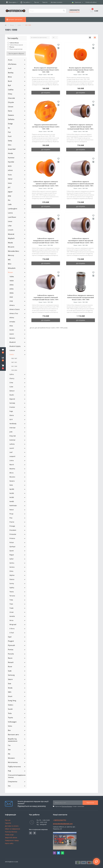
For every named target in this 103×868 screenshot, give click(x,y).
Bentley (11, 73)
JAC (9, 187)
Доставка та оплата (56, 2)
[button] (3, 367)
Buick (10, 81)
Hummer (11, 158)
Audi (10, 68)
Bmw (10, 77)
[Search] (64, 11)
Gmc (10, 145)
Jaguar (10, 192)
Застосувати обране (16, 53)
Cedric (19, 25)
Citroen (11, 107)
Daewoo (11, 115)
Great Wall (12, 149)
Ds (9, 128)
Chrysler (11, 102)
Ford (10, 136)
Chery (10, 94)
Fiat (9, 132)
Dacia (10, 111)
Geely (10, 141)
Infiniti (10, 170)
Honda (10, 153)
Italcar (10, 179)
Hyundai (11, 162)
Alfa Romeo (12, 64)
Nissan (12, 25)
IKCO (10, 166)
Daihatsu (11, 119)
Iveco (10, 183)
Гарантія (45, 2)
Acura (10, 60)
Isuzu (10, 175)
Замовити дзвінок (74, 12)
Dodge (10, 124)
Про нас (37, 2)
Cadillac (11, 90)
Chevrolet (11, 98)
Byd (9, 85)
